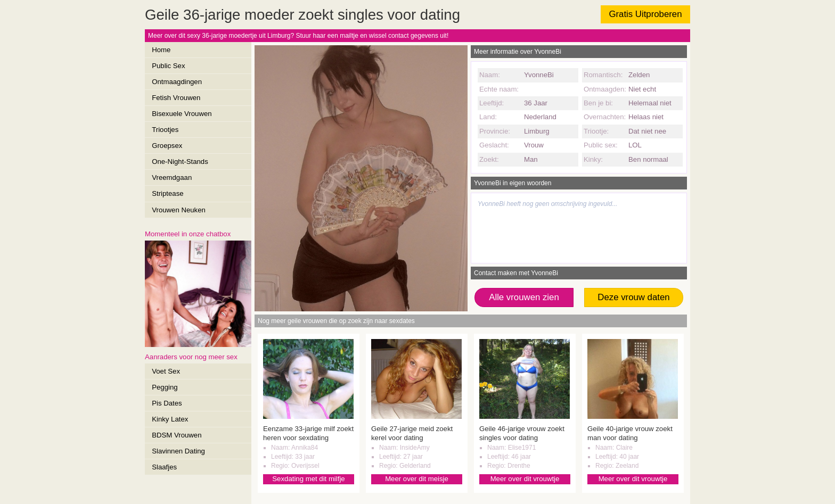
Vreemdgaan (172, 177)
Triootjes (165, 130)
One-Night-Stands (180, 162)
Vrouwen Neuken (179, 210)
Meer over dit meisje (417, 479)
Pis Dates (167, 403)
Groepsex (167, 146)
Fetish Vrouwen (176, 98)
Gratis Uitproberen (645, 14)
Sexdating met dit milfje (308, 479)
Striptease (167, 193)
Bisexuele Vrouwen (182, 114)
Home (161, 50)
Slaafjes (164, 467)
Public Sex (168, 66)
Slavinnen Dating (178, 451)
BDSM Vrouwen (177, 435)
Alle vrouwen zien (524, 297)
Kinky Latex (170, 419)
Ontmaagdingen (177, 82)
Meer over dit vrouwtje (525, 479)
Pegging (165, 387)
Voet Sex (166, 371)
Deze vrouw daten (633, 297)
